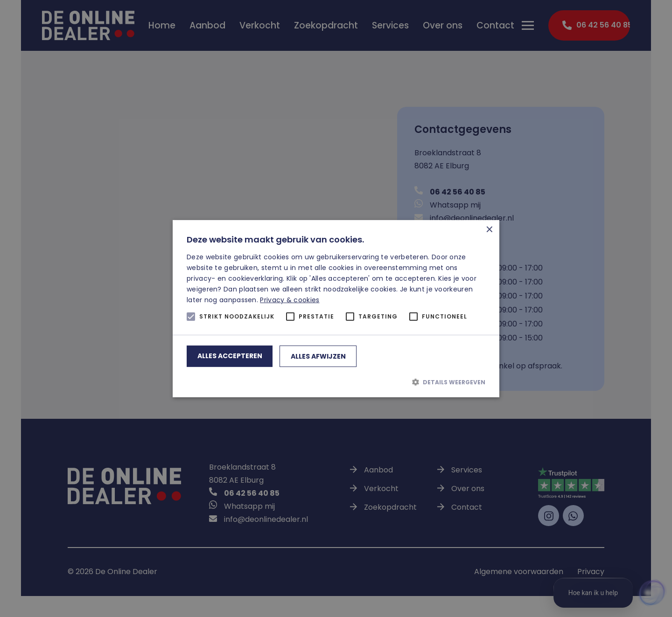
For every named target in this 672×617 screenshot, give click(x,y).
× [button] (489, 230)
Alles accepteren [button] (230, 356)
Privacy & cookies (290, 300)
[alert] (336, 308)
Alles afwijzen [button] (318, 356)
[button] (336, 382)
